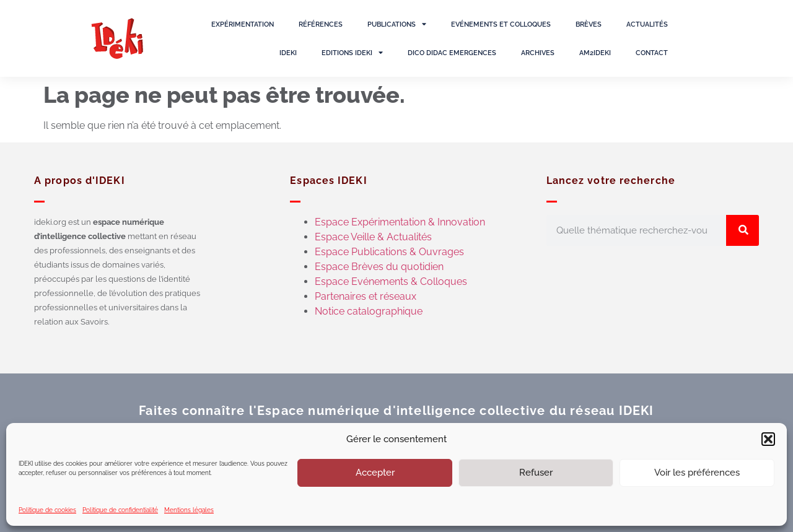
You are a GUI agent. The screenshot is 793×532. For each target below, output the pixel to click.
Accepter (375, 473)
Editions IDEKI (352, 52)
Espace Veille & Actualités (373, 237)
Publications (397, 24)
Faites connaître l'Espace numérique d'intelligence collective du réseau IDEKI (396, 411)
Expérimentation (243, 24)
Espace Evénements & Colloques (391, 281)
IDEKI (288, 53)
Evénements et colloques (501, 24)
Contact (652, 53)
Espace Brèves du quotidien (379, 267)
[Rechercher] (743, 230)
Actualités (647, 24)
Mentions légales (189, 510)
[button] (768, 439)
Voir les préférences (697, 473)
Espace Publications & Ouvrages (389, 252)
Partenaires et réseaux (366, 296)
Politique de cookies (47, 510)
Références (321, 24)
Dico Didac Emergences (452, 53)
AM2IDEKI (595, 53)
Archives (538, 53)
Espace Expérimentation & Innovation (400, 222)
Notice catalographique (369, 311)
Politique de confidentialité (120, 510)
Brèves (589, 24)
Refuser (536, 473)
